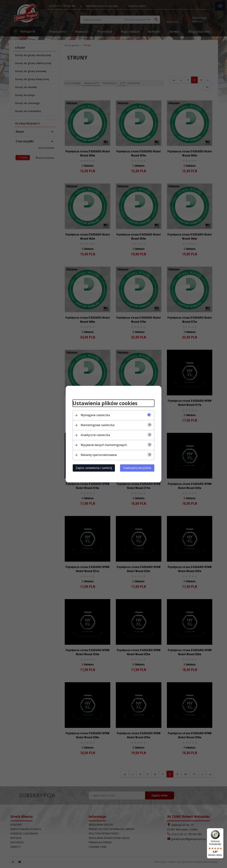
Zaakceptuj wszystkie (137, 468)
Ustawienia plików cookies (105, 403)
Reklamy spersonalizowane (99, 455)
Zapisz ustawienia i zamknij (94, 468)
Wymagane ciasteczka (95, 415)
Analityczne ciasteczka (95, 435)
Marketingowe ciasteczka (98, 425)
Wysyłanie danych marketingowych (104, 445)
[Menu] (221, 830)
